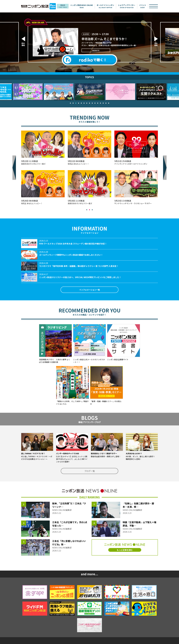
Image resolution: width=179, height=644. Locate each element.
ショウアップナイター (130, 6)
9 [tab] (92, 103)
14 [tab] (106, 103)
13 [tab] (103, 103)
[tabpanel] (89, 92)
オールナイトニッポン (109, 6)
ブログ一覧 (89, 472)
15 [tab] (109, 103)
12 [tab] (100, 103)
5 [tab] (81, 103)
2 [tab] (73, 103)
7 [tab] (87, 103)
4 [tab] (79, 103)
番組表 (66, 6)
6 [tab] (84, 103)
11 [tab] (98, 103)
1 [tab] (70, 103)
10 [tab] (95, 103)
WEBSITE (94, 50)
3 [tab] (76, 103)
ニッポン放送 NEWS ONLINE (85, 6)
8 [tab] (89, 103)
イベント (146, 6)
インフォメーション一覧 (89, 290)
